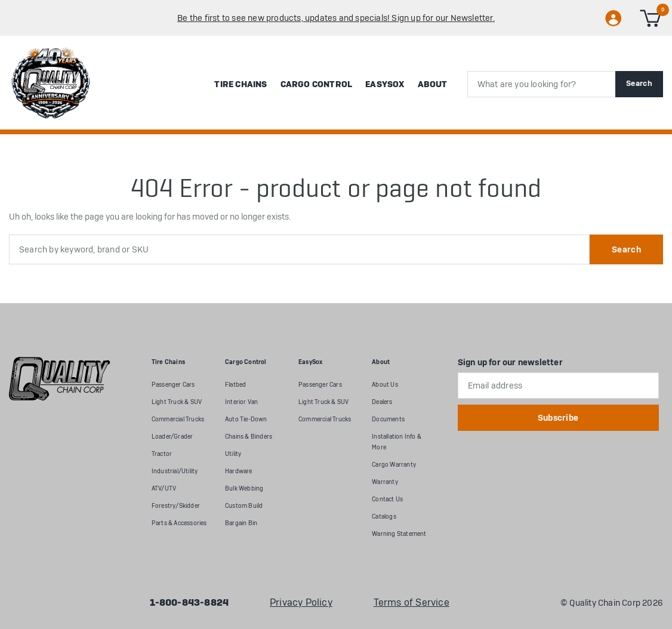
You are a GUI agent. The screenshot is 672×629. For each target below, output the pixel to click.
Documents (388, 419)
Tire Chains (241, 84)
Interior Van (241, 402)
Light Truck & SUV (177, 402)
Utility (233, 454)
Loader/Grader (172, 437)
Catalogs (384, 517)
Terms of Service (411, 603)
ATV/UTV (164, 488)
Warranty (385, 482)
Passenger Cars (173, 385)
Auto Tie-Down (246, 419)
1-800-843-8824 (189, 603)
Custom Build (244, 506)
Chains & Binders (249, 437)
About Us (385, 385)
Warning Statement (399, 534)
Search (639, 83)
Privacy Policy (301, 603)
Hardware (239, 471)
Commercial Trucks (178, 419)
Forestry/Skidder (176, 506)
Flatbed (235, 385)
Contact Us (387, 499)
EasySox (385, 84)
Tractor (162, 454)
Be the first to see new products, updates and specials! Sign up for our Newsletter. (336, 18)
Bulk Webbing (244, 488)
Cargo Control (317, 84)
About (433, 84)
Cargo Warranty (394, 465)
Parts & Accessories (179, 523)
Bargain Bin (241, 523)
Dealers (382, 402)
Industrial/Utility (175, 471)
